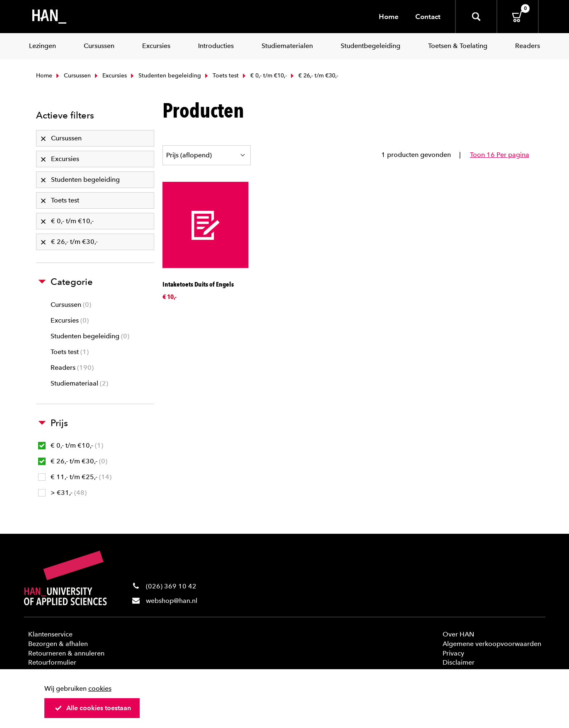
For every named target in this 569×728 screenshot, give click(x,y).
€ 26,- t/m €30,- (73, 461)
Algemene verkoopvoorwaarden (492, 644)
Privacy (453, 653)
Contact (428, 17)
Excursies (110, 76)
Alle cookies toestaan (93, 708)
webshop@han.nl (172, 601)
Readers (72, 368)
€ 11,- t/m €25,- (75, 477)
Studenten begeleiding (165, 76)
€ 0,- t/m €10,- (264, 76)
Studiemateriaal (79, 383)
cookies (100, 688)
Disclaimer (459, 662)
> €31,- (62, 493)
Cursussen (73, 76)
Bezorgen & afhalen (58, 644)
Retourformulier (52, 662)
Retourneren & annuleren (66, 653)
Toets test (221, 76)
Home (389, 17)
